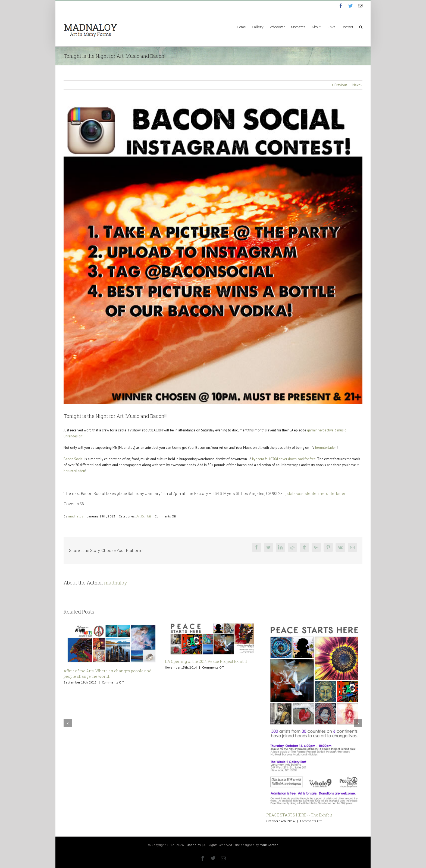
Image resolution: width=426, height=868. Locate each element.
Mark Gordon (269, 845)
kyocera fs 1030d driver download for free (284, 459)
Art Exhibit (144, 516)
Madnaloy (194, 845)
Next (356, 85)
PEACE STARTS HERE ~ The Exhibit (299, 815)
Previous (341, 85)
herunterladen (326, 448)
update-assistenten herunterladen (315, 493)
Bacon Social (74, 459)
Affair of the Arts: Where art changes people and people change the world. (108, 674)
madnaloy (76, 516)
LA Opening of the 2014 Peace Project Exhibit (206, 661)
